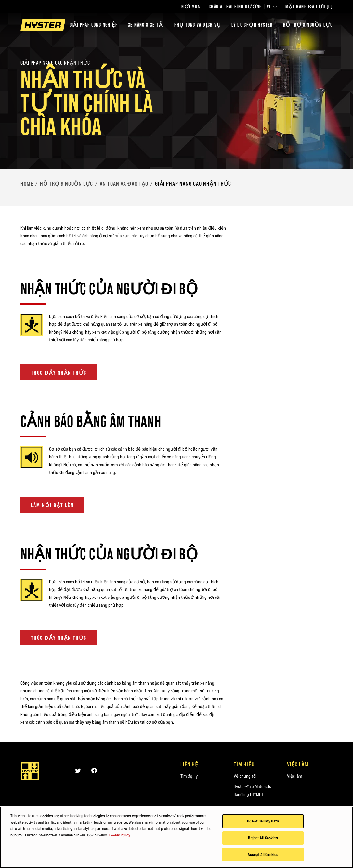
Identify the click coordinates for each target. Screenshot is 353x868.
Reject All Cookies (263, 838)
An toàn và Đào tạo (124, 184)
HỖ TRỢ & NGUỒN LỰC (308, 25)
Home (27, 184)
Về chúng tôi (245, 776)
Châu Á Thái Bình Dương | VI (243, 7)
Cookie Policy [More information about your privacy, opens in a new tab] (120, 835)
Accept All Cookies (263, 855)
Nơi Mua (191, 7)
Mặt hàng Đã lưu (309, 7)
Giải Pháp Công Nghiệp (94, 25)
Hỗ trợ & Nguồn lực (66, 184)
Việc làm (294, 776)
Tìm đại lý (189, 776)
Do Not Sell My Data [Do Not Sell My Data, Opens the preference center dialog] (263, 821)
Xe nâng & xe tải (146, 25)
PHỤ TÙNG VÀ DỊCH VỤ (198, 25)
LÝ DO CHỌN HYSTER (252, 25)
